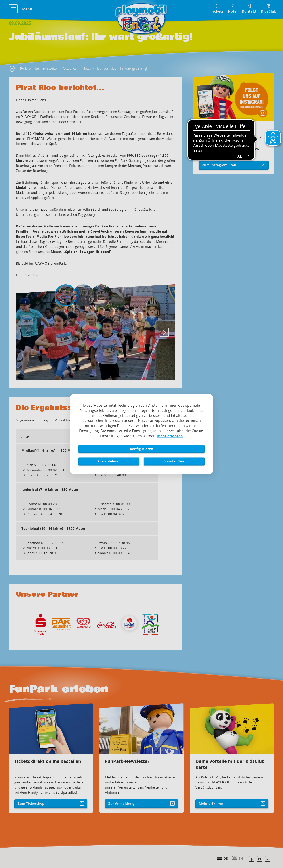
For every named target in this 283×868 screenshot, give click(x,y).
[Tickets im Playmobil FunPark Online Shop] (217, 8)
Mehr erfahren (215, 795)
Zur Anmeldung (125, 795)
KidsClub (269, 11)
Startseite (50, 68)
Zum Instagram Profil (220, 165)
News (87, 68)
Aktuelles (70, 68)
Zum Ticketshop (35, 795)
